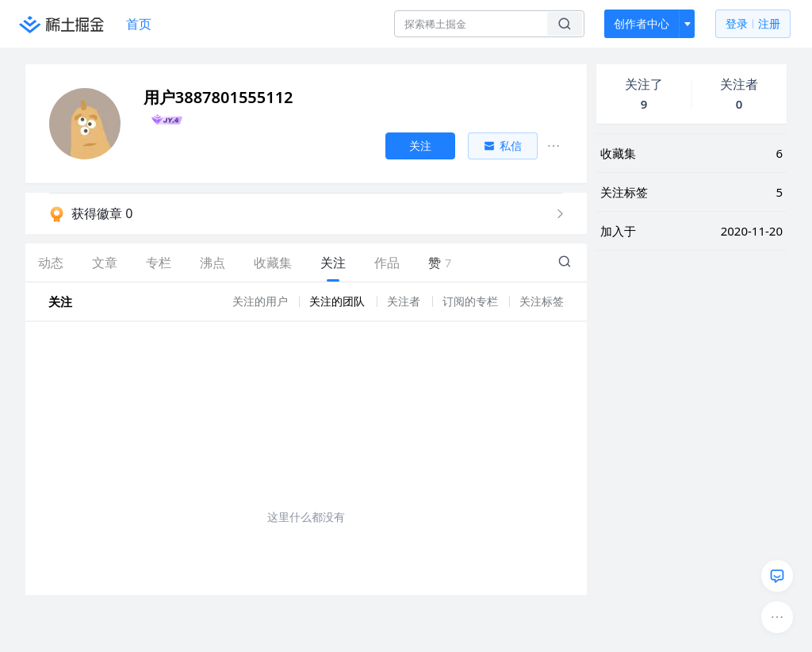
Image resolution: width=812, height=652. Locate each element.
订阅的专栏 (472, 301)
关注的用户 (262, 301)
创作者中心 (642, 23)
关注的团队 (339, 301)
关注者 (405, 301)
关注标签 (542, 301)
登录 (753, 24)
